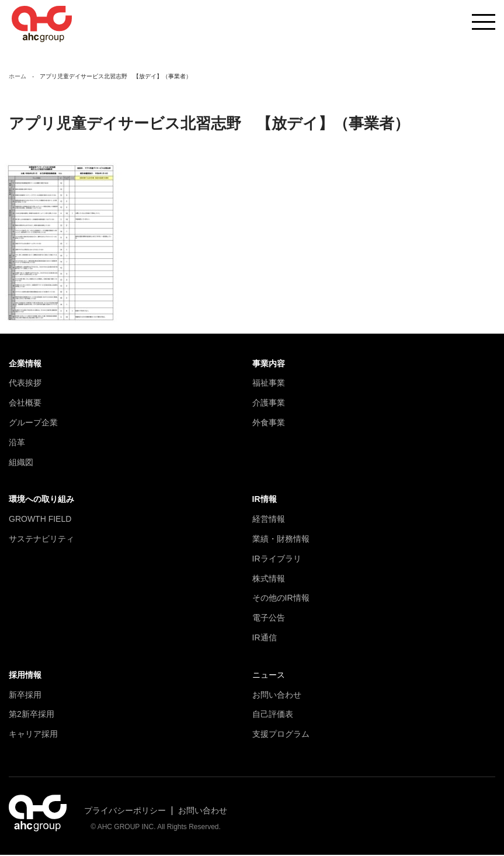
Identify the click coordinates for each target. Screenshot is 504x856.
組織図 (21, 463)
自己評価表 (273, 715)
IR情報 (265, 500)
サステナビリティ (41, 540)
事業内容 (269, 365)
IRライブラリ (277, 560)
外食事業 (269, 424)
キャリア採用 (33, 735)
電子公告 (269, 619)
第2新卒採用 (32, 715)
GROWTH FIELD (40, 520)
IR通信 (265, 639)
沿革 (17, 443)
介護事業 (269, 404)
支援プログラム (281, 735)
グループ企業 (33, 424)
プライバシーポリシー (125, 812)
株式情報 (269, 579)
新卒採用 (25, 695)
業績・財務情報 (281, 540)
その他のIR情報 (281, 599)
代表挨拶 (25, 384)
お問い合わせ (277, 695)
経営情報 (269, 520)
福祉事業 (269, 384)
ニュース (269, 676)
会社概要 (25, 404)
